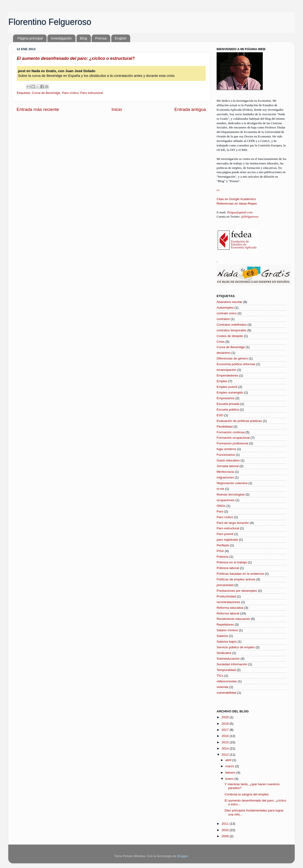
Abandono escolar (229, 302)
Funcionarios (226, 455)
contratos (223, 319)
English (121, 38)
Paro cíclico (70, 93)
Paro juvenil (225, 534)
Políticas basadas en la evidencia (240, 574)
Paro (220, 511)
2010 (226, 830)
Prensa (101, 38)
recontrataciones (228, 602)
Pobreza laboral (228, 568)
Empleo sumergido (230, 392)
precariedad (225, 585)
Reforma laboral (228, 613)
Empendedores (227, 375)
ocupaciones (226, 500)
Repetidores (225, 625)
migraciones (225, 477)
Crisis (221, 342)
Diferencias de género (232, 358)
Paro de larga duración (233, 523)
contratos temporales (232, 330)
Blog (84, 38)
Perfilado (223, 545)
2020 (226, 717)
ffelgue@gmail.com (240, 212)
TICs (220, 676)
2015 (226, 742)
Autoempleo (225, 308)
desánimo (224, 353)
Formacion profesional (232, 443)
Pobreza (223, 557)
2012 (226, 755)
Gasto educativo (228, 460)
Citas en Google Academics (236, 199)
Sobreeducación (228, 659)
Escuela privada (228, 404)
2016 (226, 736)
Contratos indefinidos (232, 325)
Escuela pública (228, 410)
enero (230, 779)
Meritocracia (225, 472)
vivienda (223, 687)
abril (229, 760)
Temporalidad (226, 670)
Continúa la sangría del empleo (247, 794)
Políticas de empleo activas (236, 579)
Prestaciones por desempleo (237, 591)
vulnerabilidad (226, 693)
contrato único (227, 313)
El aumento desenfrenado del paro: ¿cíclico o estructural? (76, 58)
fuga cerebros (226, 449)
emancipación (226, 370)
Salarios (222, 636)
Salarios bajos (227, 642)
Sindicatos (224, 653)
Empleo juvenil (227, 387)
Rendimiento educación (233, 619)
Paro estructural (91, 93)
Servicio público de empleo (236, 647)
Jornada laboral (228, 466)
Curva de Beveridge (46, 93)
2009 (226, 836)
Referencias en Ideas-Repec (237, 204)
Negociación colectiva (232, 483)
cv (218, 190)
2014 (226, 748)
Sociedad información (232, 664)
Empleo (222, 381)
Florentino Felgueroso (50, 22)
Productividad (226, 596)
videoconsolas (227, 681)
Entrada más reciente (38, 109)
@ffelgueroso (250, 217)
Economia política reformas (236, 364)
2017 (226, 730)
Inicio (117, 109)
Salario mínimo (227, 630)
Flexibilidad (225, 427)
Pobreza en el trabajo (232, 562)
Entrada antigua (190, 109)
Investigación (61, 38)
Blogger (183, 856)
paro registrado (227, 540)
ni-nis (220, 489)
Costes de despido (230, 336)
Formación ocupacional (233, 438)
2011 (226, 824)
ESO (220, 415)
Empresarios (226, 398)
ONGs (221, 506)
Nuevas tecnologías (231, 494)
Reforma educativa (230, 608)
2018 (226, 724)
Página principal (30, 38)
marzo (230, 766)
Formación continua (231, 432)
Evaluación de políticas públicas (239, 421)
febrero (231, 773)
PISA (220, 551)
